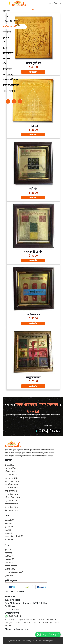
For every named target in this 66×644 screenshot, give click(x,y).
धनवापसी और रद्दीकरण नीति (14, 572)
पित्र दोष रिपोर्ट (9, 540)
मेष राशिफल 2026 (11, 475)
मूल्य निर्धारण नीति (11, 576)
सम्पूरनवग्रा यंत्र (33, 377)
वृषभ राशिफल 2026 (12, 478)
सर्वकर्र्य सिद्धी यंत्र (33, 252)
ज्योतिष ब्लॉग (9, 556)
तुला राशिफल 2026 (11, 494)
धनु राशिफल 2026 (11, 501)
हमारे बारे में (9, 550)
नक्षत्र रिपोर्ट (8, 524)
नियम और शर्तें (9, 563)
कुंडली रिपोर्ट (9, 527)
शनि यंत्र (33, 189)
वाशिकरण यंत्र (33, 315)
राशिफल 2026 (10, 472)
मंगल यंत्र (33, 126)
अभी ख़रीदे (33, 72)
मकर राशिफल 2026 (11, 504)
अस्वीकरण (8, 553)
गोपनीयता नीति (10, 559)
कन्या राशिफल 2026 (12, 491)
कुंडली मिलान (9, 530)
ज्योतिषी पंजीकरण (11, 566)
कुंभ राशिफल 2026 (11, 507)
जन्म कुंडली (9, 533)
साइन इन (51, 3)
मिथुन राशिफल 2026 (12, 481)
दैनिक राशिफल (10, 465)
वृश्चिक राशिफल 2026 (12, 497)
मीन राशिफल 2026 (11, 510)
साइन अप (58, 3)
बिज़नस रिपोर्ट (9, 520)
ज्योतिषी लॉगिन (10, 569)
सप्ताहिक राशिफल (11, 468)
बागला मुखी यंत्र (33, 63)
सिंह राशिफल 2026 (11, 488)
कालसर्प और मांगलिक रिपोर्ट (14, 536)
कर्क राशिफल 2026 (11, 484)
